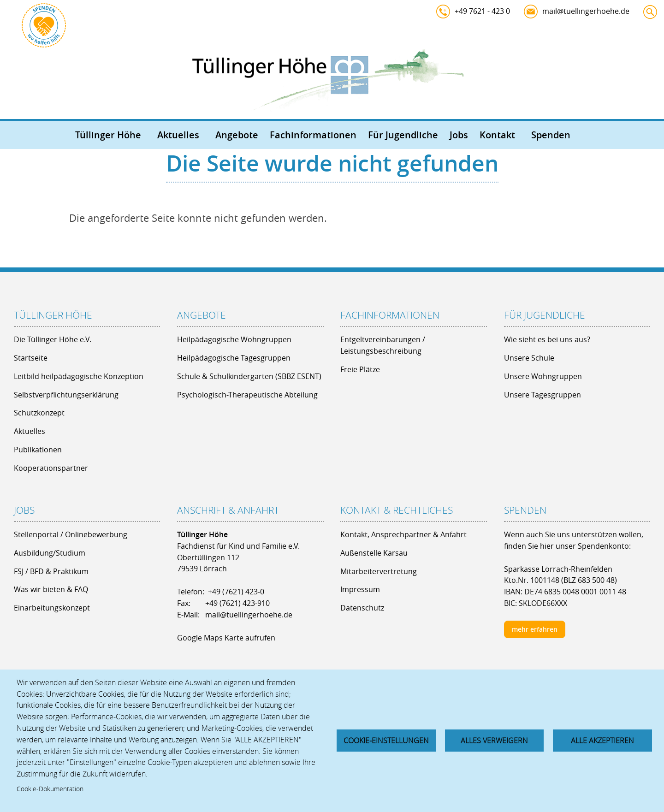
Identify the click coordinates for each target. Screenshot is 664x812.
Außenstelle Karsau (374, 553)
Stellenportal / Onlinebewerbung (71, 534)
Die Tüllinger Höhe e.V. (53, 339)
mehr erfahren (535, 629)
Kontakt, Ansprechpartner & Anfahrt (403, 534)
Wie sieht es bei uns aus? (547, 339)
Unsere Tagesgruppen (542, 395)
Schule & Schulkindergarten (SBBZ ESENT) (249, 376)
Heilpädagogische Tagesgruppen (234, 358)
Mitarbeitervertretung (379, 571)
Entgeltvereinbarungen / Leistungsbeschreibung (383, 345)
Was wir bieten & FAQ (51, 589)
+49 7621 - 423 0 (482, 11)
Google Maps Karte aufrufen (226, 638)
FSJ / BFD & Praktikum (51, 571)
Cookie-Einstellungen (386, 741)
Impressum (360, 589)
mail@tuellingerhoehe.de (586, 11)
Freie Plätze (360, 369)
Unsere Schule (529, 358)
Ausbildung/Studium (50, 553)
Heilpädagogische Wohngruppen (234, 339)
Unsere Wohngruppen (543, 376)
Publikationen (38, 450)
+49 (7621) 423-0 (236, 592)
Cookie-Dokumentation (50, 789)
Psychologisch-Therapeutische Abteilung (247, 395)
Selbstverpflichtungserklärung (66, 395)
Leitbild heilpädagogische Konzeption (79, 376)
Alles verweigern (494, 741)
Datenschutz (362, 608)
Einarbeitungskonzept (52, 608)
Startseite (31, 358)
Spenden (551, 135)
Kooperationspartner (51, 468)
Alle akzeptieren (602, 741)
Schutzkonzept (39, 413)
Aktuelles (178, 135)
